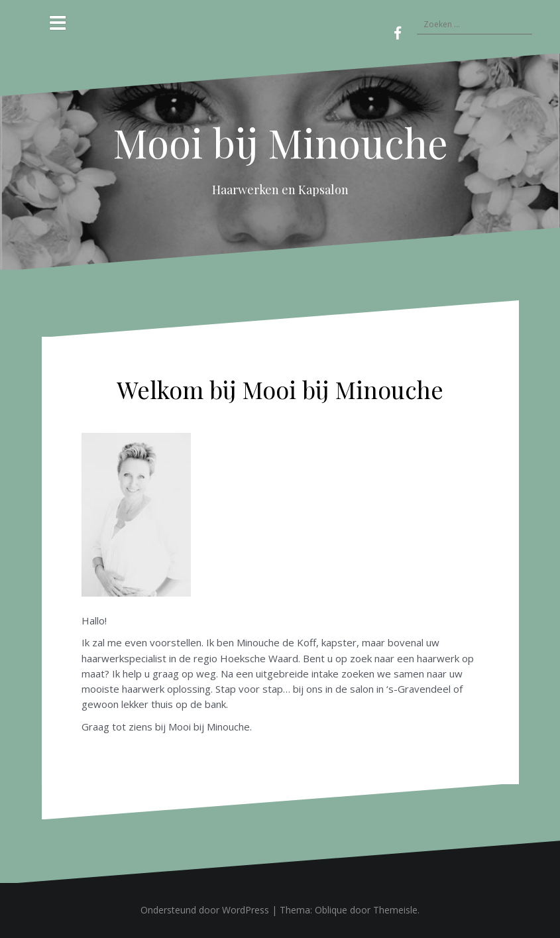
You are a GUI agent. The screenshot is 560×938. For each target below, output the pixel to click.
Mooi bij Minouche (280, 142)
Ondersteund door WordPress (205, 910)
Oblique (331, 910)
